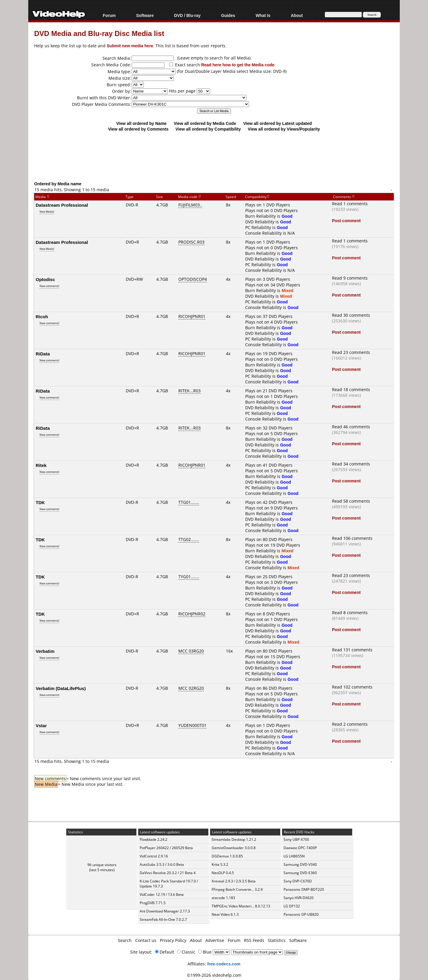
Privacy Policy (173, 940)
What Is (263, 15)
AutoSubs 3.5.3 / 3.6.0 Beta (162, 864)
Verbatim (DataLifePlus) (61, 688)
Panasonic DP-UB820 (301, 914)
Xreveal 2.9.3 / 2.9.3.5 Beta (234, 881)
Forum (109, 15)
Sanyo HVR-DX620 (299, 898)
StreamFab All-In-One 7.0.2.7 (163, 919)
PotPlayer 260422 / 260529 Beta (166, 848)
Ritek (41, 465)
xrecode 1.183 (223, 898)
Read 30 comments (351, 315)
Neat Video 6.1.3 (225, 914)
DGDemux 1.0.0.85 (227, 856)
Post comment (346, 221)
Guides (228, 15)
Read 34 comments (351, 464)
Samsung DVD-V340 (300, 864)
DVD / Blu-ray (187, 15)
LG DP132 (292, 906)
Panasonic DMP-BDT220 (304, 889)
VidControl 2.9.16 (154, 856)
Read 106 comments (352, 538)
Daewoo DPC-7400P (300, 848)
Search (125, 940)
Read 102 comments (352, 687)
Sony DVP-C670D (298, 881)
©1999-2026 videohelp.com (214, 975)
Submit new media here (130, 46)
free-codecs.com (224, 964)
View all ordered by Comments (138, 129)
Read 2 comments (350, 724)
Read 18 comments (351, 389)
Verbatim (45, 651)
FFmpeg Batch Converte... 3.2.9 (237, 889)
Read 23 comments (351, 352)
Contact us (146, 940)
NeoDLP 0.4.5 (223, 873)
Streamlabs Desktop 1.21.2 (234, 839)
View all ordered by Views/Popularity (284, 129)
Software (145, 15)
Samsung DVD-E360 (300, 873)
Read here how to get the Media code (238, 65)
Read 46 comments (351, 427)
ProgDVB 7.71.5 (153, 903)
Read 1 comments (350, 204)
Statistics (277, 940)
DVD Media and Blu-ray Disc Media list (99, 33)
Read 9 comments (350, 278)
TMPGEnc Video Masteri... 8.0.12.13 (241, 906)
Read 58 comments (351, 501)
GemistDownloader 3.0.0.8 (234, 848)
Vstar (41, 725)
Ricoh (42, 316)
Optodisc (45, 279)
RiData (43, 354)
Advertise (215, 940)
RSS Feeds (254, 940)
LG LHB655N (294, 856)
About (297, 15)
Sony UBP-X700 (296, 839)
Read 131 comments (352, 650)
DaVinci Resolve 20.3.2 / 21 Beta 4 (168, 873)
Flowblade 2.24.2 (154, 839)
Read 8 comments (350, 613)
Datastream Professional (62, 205)
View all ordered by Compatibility (208, 129)
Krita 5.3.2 (220, 864)
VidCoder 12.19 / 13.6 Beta (162, 894)
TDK (40, 502)
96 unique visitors (102, 865)
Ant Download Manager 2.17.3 (165, 911)
